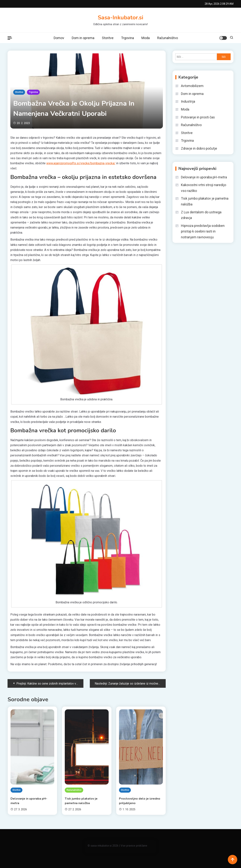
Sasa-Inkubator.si (120, 18)
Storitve (108, 38)
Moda (146, 38)
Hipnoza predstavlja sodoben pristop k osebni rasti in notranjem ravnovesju (203, 231)
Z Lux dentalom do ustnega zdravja (201, 215)
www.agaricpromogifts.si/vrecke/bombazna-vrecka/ (81, 163)
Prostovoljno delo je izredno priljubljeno (140, 801)
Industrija (188, 101)
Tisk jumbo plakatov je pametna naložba (81, 801)
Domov (59, 38)
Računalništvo (168, 38)
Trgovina (127, 38)
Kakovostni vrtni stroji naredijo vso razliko (204, 188)
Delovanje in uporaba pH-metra (29, 801)
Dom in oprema (83, 38)
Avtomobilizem (192, 86)
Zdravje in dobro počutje (199, 148)
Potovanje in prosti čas (198, 117)
